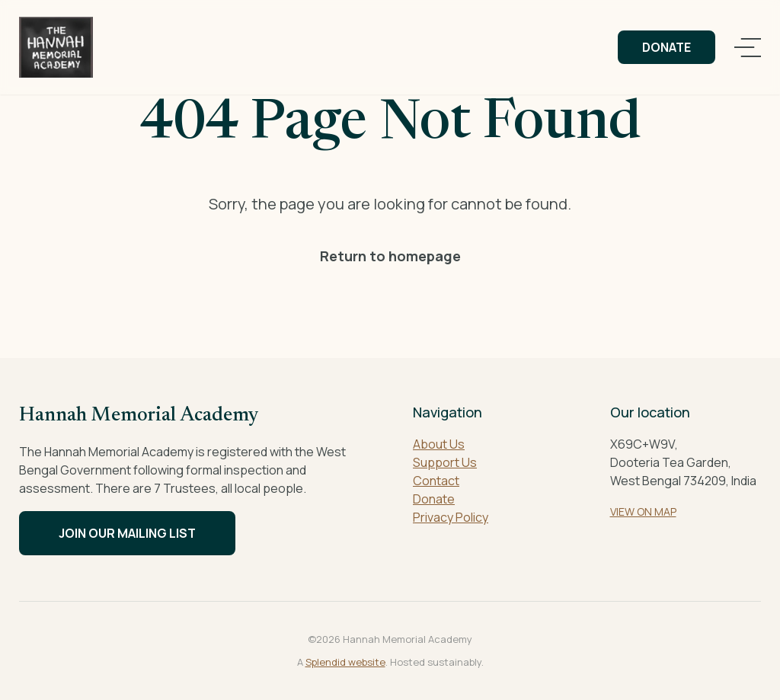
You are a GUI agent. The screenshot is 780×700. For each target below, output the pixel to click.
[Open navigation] (748, 48)
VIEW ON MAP (643, 511)
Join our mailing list (127, 533)
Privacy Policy (451, 517)
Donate (667, 47)
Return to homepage (390, 256)
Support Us (445, 462)
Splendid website (345, 662)
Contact (436, 481)
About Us (439, 444)
